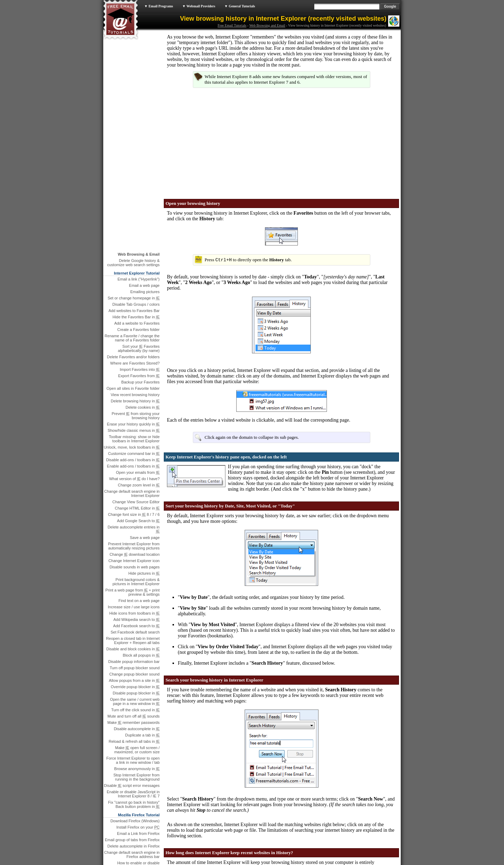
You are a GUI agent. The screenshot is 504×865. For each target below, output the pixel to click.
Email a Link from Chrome (137, 751)
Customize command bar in (134, 243)
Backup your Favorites (141, 172)
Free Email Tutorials (232, 25)
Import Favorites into (140, 159)
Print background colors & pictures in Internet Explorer (136, 372)
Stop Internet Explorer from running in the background (136, 567)
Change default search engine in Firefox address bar (132, 644)
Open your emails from (138, 262)
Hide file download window (137, 663)
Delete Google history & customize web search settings (133, 53)
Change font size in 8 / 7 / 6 (134, 304)
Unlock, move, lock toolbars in (132, 237)
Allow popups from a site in (134, 470)
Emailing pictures (145, 82)
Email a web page (144, 75)
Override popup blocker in (135, 477)
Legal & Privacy (233, 863)
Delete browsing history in (135, 191)
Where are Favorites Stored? (135, 153)
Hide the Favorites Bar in (136, 107)
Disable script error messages (132, 575)
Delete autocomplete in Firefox (134, 636)
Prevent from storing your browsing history (136, 206)
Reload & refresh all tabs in (134, 531)
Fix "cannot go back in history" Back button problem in (134, 594)
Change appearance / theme (135, 676)
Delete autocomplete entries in (134, 319)
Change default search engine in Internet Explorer (132, 283)
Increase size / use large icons (134, 397)
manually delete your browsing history (252, 790)
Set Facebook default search (135, 422)
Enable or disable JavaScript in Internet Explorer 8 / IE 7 (133, 584)
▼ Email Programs (159, 6)
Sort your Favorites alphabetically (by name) (139, 138)
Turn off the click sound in (135, 500)
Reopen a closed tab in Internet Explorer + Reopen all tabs (133, 430)
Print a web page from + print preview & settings (132, 382)
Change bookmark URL (139, 701)
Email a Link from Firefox (138, 623)
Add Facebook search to (136, 416)
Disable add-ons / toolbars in (133, 250)
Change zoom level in (139, 275)
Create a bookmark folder (138, 688)
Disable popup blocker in (136, 483)
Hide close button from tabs (136, 714)
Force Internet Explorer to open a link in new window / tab (133, 550)
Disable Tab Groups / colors (136, 94)
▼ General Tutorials (240, 6)
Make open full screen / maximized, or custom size (137, 540)
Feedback (256, 863)
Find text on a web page (139, 390)
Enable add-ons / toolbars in (133, 256)
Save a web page (145, 327)
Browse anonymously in (137, 559)
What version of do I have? (134, 269)
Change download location (135, 344)
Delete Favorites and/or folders (133, 147)
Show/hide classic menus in (134, 220)
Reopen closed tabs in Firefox (134, 707)
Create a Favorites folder (138, 119)
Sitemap (273, 863)
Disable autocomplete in (137, 519)
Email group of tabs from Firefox (132, 630)
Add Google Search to (138, 311)
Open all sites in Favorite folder (133, 178)
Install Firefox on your (138, 617)
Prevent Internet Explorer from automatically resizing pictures (134, 336)
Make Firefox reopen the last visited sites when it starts (135, 728)
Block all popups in (141, 445)
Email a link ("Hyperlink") (139, 69)
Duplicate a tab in (142, 525)
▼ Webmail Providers (199, 6)
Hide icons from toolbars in (134, 403)
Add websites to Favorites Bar (134, 101)
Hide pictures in (144, 363)
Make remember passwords (134, 512)
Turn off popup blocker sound (135, 458)
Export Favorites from (139, 166)
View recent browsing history (135, 185)
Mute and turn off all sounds (134, 506)
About (214, 863)
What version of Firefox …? (136, 720)
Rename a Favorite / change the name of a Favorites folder (132, 128)
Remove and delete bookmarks (133, 682)
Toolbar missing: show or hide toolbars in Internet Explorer (134, 229)
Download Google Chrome (137, 745)
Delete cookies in (143, 197)
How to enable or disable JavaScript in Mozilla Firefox (136, 655)
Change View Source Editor (136, 292)
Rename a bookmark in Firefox (133, 695)
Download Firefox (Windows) (135, 611)
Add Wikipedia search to (136, 409)
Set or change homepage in (134, 88)
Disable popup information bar (134, 451)
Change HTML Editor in (137, 298)
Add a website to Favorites (137, 113)
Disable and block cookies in (133, 439)
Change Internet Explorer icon (134, 351)
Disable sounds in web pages (135, 357)
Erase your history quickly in (133, 214)
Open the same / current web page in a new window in (135, 491)
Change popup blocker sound (134, 464)
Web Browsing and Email (267, 25)
